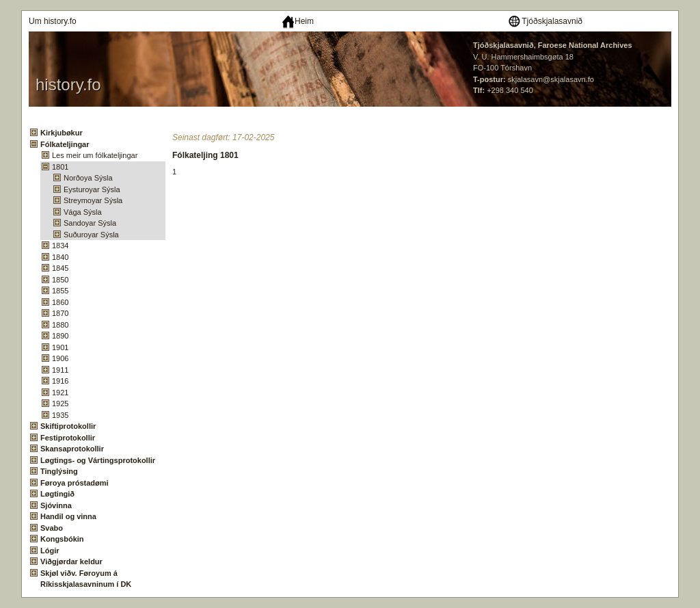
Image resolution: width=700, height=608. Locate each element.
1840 (60, 257)
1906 (60, 358)
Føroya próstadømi (75, 483)
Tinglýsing (59, 471)
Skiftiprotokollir (68, 426)
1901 (60, 347)
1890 (60, 336)
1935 (60, 415)
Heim (298, 21)
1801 (60, 167)
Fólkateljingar (65, 144)
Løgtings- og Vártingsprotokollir (98, 460)
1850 (60, 280)
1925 (60, 404)
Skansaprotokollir (72, 449)
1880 (60, 325)
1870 (60, 313)
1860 (60, 302)
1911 (60, 370)
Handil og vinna (68, 516)
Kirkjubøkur (62, 133)
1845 (60, 268)
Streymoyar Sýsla (93, 200)
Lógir (50, 551)
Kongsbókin (62, 539)
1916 (60, 381)
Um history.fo (53, 21)
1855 (60, 291)
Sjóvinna (56, 505)
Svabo (52, 528)
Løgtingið (57, 494)
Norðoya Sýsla (88, 178)
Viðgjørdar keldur (71, 561)
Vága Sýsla (83, 212)
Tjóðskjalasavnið (545, 21)
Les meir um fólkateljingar (95, 155)
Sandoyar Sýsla (90, 223)
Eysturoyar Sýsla (92, 189)
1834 (60, 246)
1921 (60, 393)
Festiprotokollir (68, 438)
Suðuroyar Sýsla (91, 235)
